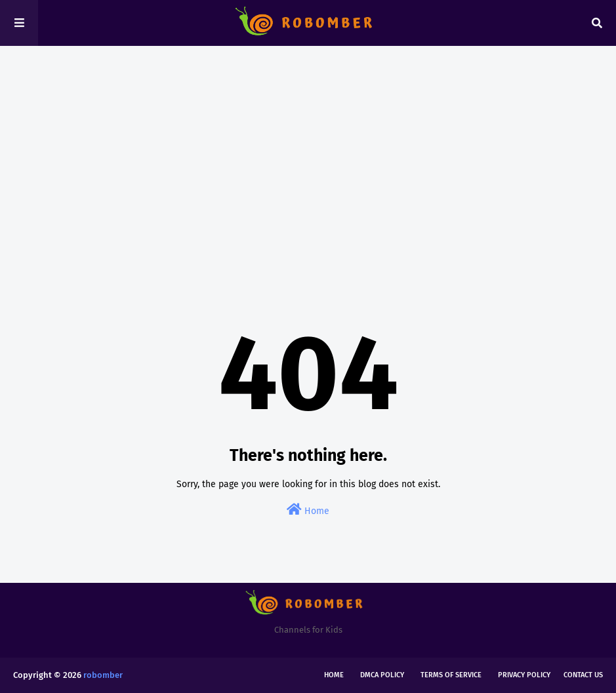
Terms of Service (451, 675)
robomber (103, 675)
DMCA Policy (382, 675)
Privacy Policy (524, 675)
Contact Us (583, 675)
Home (308, 510)
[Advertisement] (308, 157)
